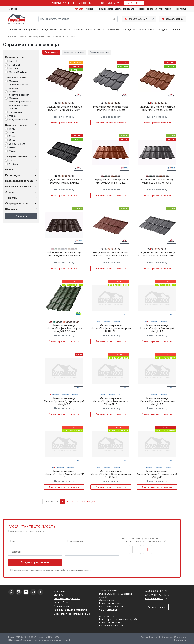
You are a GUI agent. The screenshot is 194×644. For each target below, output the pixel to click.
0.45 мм (13, 164)
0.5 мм (13, 161)
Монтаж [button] (91, 9)
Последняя (89, 501)
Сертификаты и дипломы (67, 598)
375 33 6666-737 (154, 595)
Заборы (178, 29)
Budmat (13, 61)
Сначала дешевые (74, 52)
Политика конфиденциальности (70, 610)
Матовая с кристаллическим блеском (18, 85)
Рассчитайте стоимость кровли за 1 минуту (84, 3)
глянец (13, 116)
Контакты (181, 9)
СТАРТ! (134, 3)
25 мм (12, 140)
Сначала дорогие (99, 52)
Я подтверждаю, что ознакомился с (51, 570)
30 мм (12, 148)
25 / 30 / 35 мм (17, 144)
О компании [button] (166, 9)
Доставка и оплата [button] (126, 9)
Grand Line (15, 65)
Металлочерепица (57, 37)
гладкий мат (16, 112)
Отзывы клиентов (63, 606)
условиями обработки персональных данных (69, 570)
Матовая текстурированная (19, 93)
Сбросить (21, 216)
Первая (49, 501)
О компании (60, 591)
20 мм (12, 133)
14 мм (12, 129)
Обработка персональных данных (72, 614)
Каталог (78, 9)
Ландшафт (164, 29)
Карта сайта (180, 640)
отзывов (181, 637)
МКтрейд (14, 68)
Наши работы (106, 9)
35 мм (12, 151)
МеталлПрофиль (18, 72)
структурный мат (18, 120)
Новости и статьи (148, 9)
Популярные (51, 52)
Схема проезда (107, 600)
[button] (13, 9)
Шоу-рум (59, 595)
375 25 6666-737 (154, 598)
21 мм (12, 136)
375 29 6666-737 (135, 19)
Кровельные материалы (32, 37)
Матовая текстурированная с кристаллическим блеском (20, 103)
